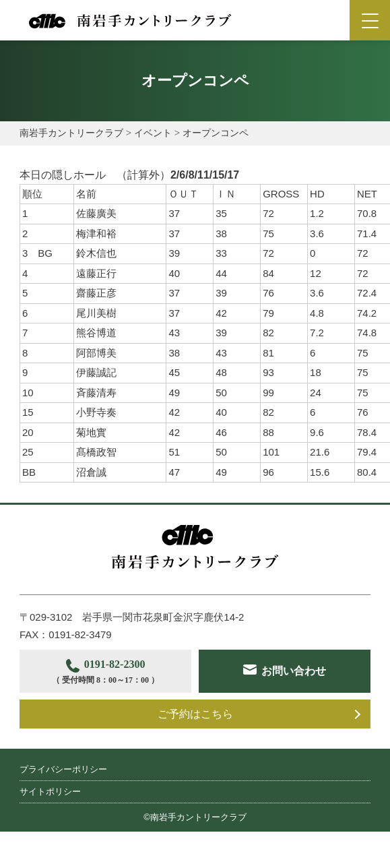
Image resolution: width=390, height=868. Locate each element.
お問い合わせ (120, 714)
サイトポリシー (50, 827)
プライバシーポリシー (63, 805)
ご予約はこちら (195, 750)
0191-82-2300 (111, 673)
